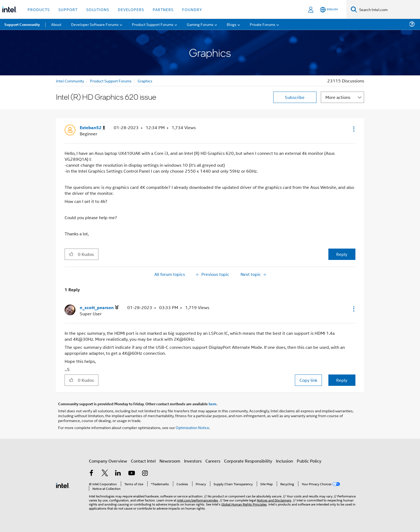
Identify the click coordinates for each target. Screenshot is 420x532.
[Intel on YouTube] (132, 474)
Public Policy (309, 461)
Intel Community (70, 81)
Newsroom (170, 461)
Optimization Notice (192, 427)
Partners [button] (163, 9)
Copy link (308, 380)
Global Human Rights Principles (244, 504)
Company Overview (108, 461)
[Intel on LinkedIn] (118, 474)
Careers (213, 461)
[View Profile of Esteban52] (92, 128)
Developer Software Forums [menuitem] (95, 24)
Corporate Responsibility (248, 461)
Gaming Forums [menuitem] (200, 24)
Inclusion (284, 461)
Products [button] (39, 9)
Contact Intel (143, 461)
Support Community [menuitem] (22, 24)
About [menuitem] (56, 24)
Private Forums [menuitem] (263, 24)
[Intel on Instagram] (145, 474)
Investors (193, 461)
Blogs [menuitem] (232, 24)
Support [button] (68, 9)
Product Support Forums (111, 81)
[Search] (354, 9)
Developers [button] (131, 9)
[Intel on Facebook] (91, 474)
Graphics (145, 81)
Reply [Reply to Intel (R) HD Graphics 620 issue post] (342, 254)
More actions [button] (338, 97)
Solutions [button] (98, 9)
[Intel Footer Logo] (63, 485)
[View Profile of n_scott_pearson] (99, 308)
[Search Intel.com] (389, 9)
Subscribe (295, 97)
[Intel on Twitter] (105, 474)
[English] (329, 10)
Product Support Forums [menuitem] (153, 24)
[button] (353, 129)
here (213, 404)
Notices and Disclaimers (274, 500)
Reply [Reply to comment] (342, 380)
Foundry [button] (192, 9)
